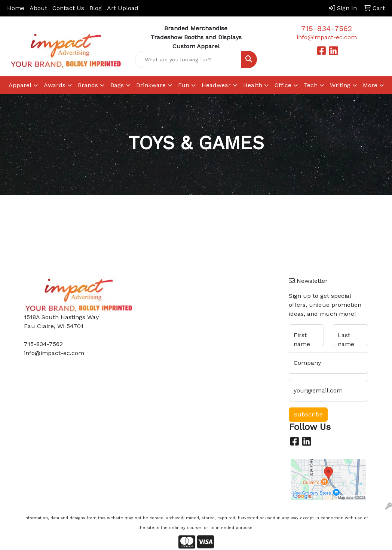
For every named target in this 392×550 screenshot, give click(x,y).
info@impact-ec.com (327, 37)
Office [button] (283, 85)
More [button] (370, 85)
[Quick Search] (188, 59)
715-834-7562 (327, 28)
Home (16, 8)
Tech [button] (311, 85)
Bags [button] (117, 85)
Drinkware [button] (151, 85)
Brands (88, 85)
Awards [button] (55, 85)
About (38, 8)
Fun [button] (184, 85)
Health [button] (253, 85)
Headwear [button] (216, 85)
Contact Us (68, 8)
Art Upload (123, 8)
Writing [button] (340, 85)
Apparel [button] (20, 85)
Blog (96, 8)
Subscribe (308, 414)
